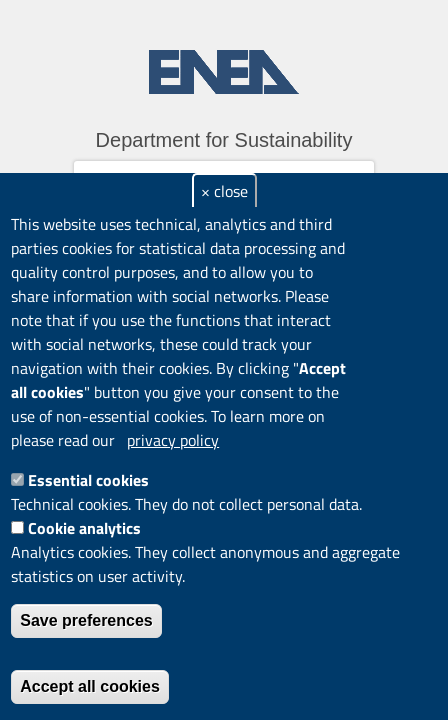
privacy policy (173, 440)
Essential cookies (88, 480)
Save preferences (86, 620)
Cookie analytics (84, 528)
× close (224, 191)
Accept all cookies (90, 686)
